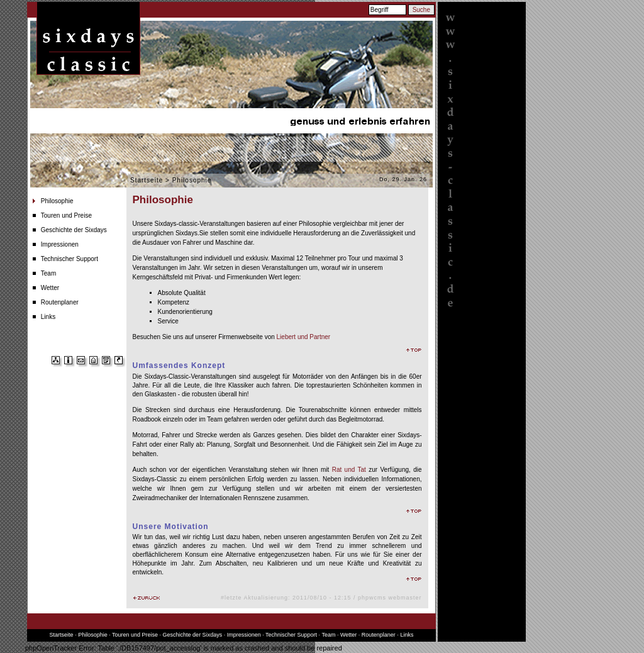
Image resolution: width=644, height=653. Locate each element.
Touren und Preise (66, 215)
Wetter (50, 288)
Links (48, 317)
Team (48, 273)
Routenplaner (60, 302)
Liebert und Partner (304, 337)
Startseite (147, 180)
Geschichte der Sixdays (74, 230)
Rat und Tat (349, 470)
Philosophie (57, 201)
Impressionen (60, 244)
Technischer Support (69, 259)
